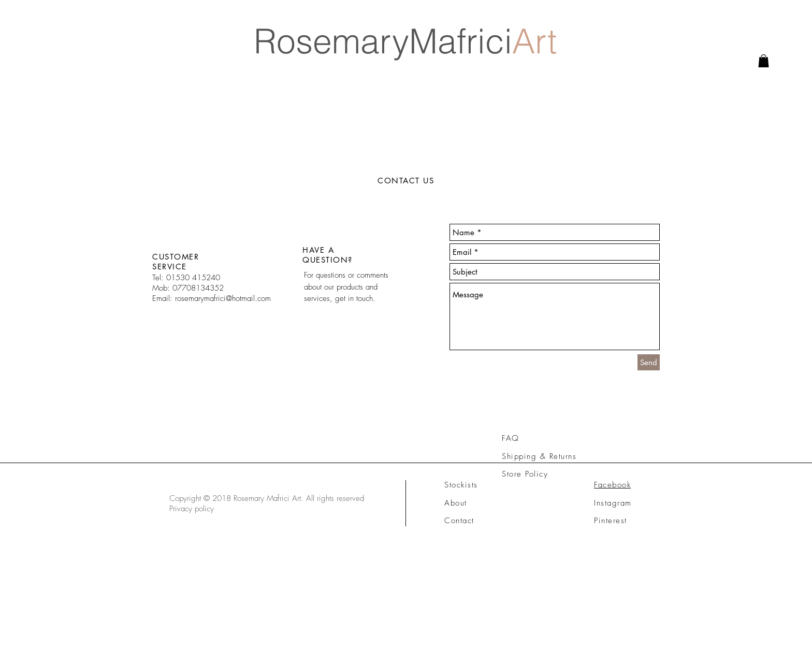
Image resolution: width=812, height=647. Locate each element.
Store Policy (525, 474)
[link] (764, 61)
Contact (459, 521)
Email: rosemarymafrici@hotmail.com (212, 298)
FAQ (511, 438)
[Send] (649, 362)
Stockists (461, 485)
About (456, 503)
